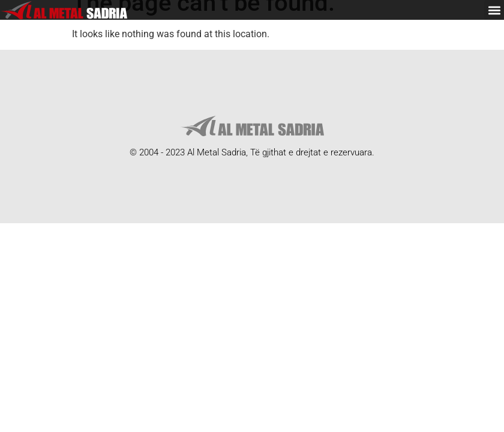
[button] (494, 10)
